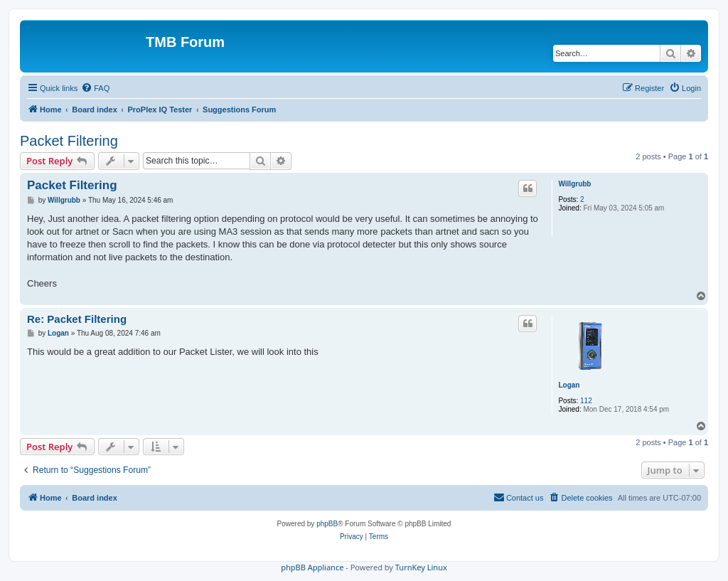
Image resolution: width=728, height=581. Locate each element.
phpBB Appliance (312, 567)
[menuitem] (95, 88)
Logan (569, 385)
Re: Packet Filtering (77, 319)
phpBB (327, 524)
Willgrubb (574, 184)
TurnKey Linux (421, 567)
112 (586, 401)
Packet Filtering (69, 141)
